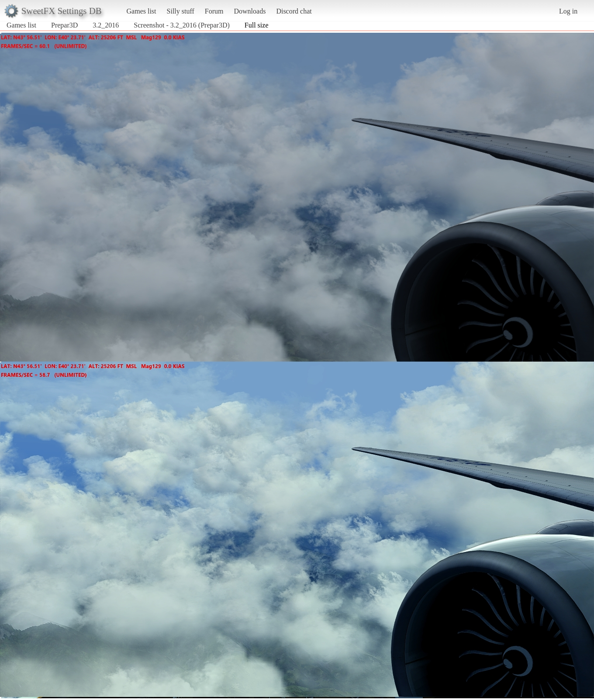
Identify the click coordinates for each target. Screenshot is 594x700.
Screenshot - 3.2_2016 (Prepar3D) (182, 25)
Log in (568, 11)
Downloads (250, 11)
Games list (142, 11)
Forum (214, 11)
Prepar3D (64, 25)
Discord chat (294, 11)
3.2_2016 (106, 25)
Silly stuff (181, 11)
